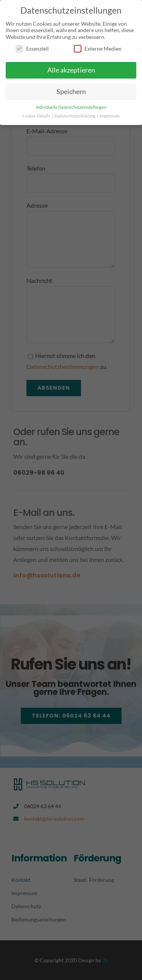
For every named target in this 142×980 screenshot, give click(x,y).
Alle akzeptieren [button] (71, 70)
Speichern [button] (71, 92)
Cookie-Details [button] (37, 116)
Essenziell (32, 49)
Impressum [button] (110, 116)
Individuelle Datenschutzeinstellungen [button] (71, 107)
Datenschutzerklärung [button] (75, 116)
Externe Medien (98, 49)
